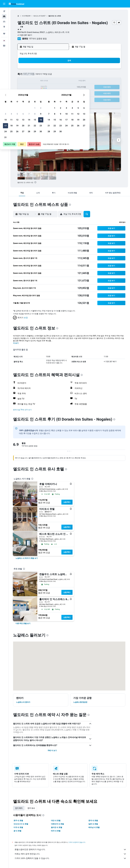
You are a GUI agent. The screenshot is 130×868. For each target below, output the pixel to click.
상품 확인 (67, 502)
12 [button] (37, 81)
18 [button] (32, 87)
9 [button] (61, 75)
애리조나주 (37, 16)
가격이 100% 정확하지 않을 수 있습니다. (70, 858)
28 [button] (49, 93)
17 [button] (26, 87)
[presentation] (35, 182)
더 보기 (16, 343)
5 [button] (37, 75)
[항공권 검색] (4, 11)
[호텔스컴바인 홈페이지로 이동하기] (16, 4)
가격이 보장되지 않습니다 (77, 842)
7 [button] (49, 75)
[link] (27, 558)
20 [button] (43, 87)
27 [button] (43, 93)
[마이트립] (4, 34)
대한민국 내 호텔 (57, 824)
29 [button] (55, 93)
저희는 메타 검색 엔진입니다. (70, 854)
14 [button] (49, 81)
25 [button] (32, 93)
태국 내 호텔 (56, 831)
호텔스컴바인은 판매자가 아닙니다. (70, 850)
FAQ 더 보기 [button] (52, 750)
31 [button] (26, 99)
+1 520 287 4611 (25, 35)
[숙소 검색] (4, 16)
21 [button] (49, 87)
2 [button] (61, 70)
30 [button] (61, 93)
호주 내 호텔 (18, 821)
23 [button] (61, 87)
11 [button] (32, 81)
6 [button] (43, 75)
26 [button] (37, 93)
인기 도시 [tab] (31, 808)
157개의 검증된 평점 (38, 39)
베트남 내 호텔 (94, 827)
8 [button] (55, 75)
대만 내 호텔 (56, 821)
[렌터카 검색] (4, 22)
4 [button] (31, 75)
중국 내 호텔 (93, 821)
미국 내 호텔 (18, 827)
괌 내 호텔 (17, 831)
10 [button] (26, 81)
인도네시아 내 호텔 (21, 824)
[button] (4, 4)
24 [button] (26, 93)
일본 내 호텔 (93, 824)
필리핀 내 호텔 (57, 827)
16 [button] (61, 81)
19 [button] (37, 87)
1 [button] (55, 70)
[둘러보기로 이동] (4, 27)
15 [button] (55, 81)
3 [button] (26, 75)
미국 (23, 16)
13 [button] (43, 81)
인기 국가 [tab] (19, 808)
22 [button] (55, 87)
